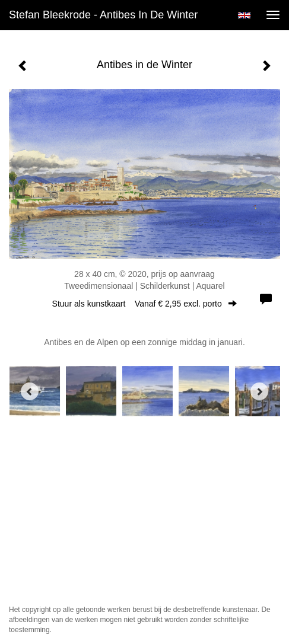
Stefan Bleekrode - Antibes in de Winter (103, 15)
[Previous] (30, 391)
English (244, 15)
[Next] (259, 391)
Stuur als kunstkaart (145, 304)
